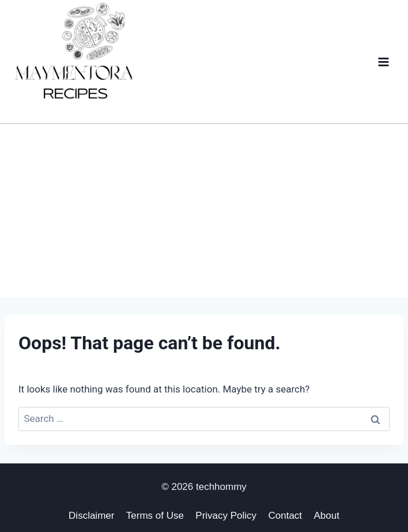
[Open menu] (383, 62)
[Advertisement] (204, 210)
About (326, 516)
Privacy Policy (226, 516)
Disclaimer (91, 516)
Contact (286, 516)
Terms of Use (155, 516)
